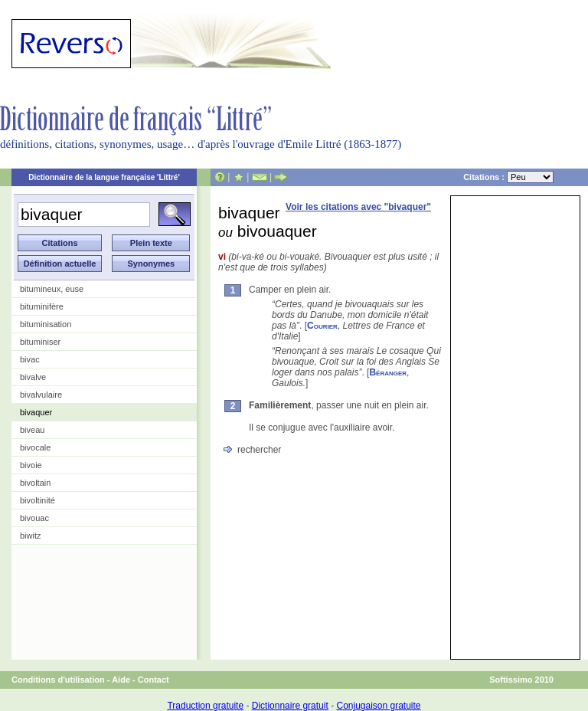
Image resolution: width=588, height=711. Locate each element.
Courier (322, 326)
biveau (32, 430)
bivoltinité (38, 500)
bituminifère (42, 306)
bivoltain (35, 483)
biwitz (31, 536)
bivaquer (36, 412)
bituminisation (46, 324)
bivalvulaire (41, 395)
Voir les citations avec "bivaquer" (358, 207)
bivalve (33, 377)
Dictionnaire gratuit (290, 706)
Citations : (508, 177)
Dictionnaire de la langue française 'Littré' (104, 177)
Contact (154, 680)
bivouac (34, 518)
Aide (121, 680)
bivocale (35, 447)
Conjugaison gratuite (378, 706)
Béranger (388, 372)
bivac (30, 359)
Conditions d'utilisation (58, 680)
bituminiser (40, 342)
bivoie (31, 465)
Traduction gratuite (205, 706)
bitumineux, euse (52, 289)
